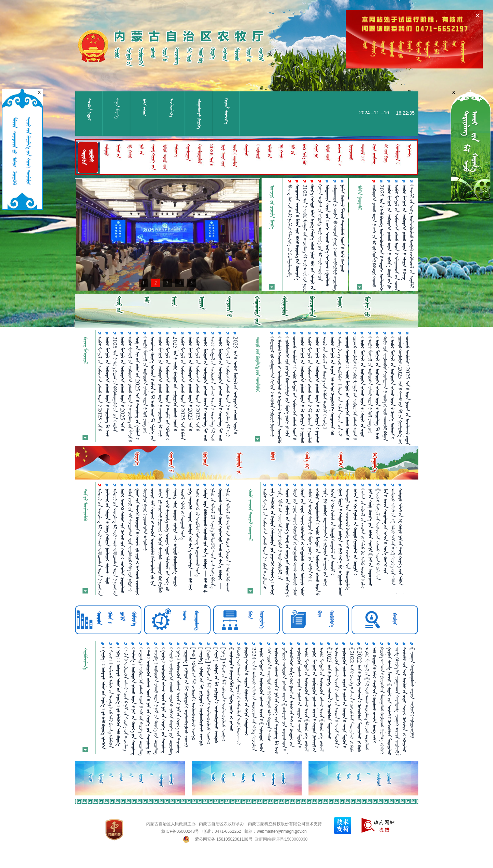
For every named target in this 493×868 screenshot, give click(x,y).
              (168, 540)
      (198, 532)
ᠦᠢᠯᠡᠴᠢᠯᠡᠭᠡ (172, 107)
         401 (190, 539)
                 (130, 540)
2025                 (305, 239)
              (404, 232)
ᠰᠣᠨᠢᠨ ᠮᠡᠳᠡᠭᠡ (117, 108)
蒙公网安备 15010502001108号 (224, 839)
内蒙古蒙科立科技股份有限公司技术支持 (285, 824)
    (145, 519)
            (108, 536)
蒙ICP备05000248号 (180, 831)
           (280, 390)
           (287, 387)
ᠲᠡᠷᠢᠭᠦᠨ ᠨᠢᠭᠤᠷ (90, 110)
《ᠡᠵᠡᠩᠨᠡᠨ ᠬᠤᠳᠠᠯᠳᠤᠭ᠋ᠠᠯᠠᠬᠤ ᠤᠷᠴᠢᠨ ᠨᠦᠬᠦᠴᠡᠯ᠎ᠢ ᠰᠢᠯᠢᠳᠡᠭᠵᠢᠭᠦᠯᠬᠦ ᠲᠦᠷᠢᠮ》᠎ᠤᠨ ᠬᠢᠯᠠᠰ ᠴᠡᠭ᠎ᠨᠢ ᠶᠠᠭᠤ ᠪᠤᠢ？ (412, 693)
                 (347, 388)
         (123, 541)
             (385, 389)
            (153, 537)
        (297, 232)
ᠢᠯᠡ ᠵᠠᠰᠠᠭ (144, 107)
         (213, 538)
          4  (205, 540)
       (290, 231)
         (348, 539)
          (333, 532)
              (363, 538)
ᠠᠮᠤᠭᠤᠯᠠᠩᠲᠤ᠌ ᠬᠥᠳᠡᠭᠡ (199, 113)
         (138, 542)
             (343, 236)
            (328, 235)
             (220, 539)
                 (355, 388)
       (228, 540)
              (317, 390)
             (302, 390)
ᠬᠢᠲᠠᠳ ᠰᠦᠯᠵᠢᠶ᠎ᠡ (226, 111)
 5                (335, 238)
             (310, 390)
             (313, 237)
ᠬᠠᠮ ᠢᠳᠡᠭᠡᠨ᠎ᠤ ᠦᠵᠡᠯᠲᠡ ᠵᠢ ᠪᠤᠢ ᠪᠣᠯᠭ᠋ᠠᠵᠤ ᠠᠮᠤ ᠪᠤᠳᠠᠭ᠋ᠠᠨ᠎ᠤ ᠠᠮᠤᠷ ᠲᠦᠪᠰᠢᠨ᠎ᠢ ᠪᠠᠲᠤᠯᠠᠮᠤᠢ (269, 694)
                (320, 233)
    (183, 514)
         (160, 540)
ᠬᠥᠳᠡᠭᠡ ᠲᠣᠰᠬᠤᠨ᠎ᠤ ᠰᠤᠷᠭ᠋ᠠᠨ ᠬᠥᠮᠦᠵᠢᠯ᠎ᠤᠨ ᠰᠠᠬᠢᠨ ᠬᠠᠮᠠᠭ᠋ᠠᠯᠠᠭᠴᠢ (246, 691)
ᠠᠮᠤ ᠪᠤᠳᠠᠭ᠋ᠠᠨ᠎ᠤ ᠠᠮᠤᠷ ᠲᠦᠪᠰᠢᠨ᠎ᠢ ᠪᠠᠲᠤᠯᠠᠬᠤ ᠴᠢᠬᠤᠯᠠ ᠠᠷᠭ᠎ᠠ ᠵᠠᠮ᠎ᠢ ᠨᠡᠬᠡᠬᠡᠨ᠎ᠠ (375, 695)
